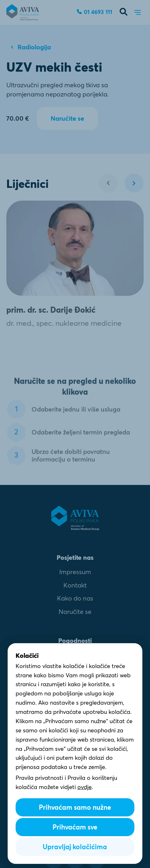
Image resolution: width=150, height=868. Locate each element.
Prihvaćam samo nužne (75, 807)
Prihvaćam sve (75, 827)
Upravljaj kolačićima (75, 847)
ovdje (85, 787)
